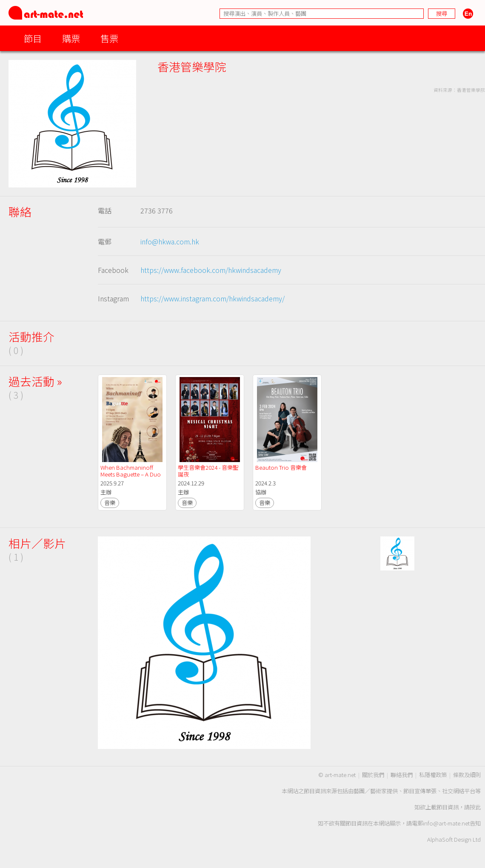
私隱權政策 (433, 775)
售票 (109, 38)
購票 (71, 38)
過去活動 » (35, 381)
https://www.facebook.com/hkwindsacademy (211, 270)
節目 (33, 38)
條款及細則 (467, 775)
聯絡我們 (402, 775)
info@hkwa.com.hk (170, 241)
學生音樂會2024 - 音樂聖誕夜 (208, 471)
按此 (475, 807)
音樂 (110, 503)
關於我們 (373, 775)
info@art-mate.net (446, 823)
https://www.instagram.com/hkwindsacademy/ (213, 298)
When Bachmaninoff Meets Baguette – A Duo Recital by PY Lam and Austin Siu (131, 478)
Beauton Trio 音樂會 (281, 467)
